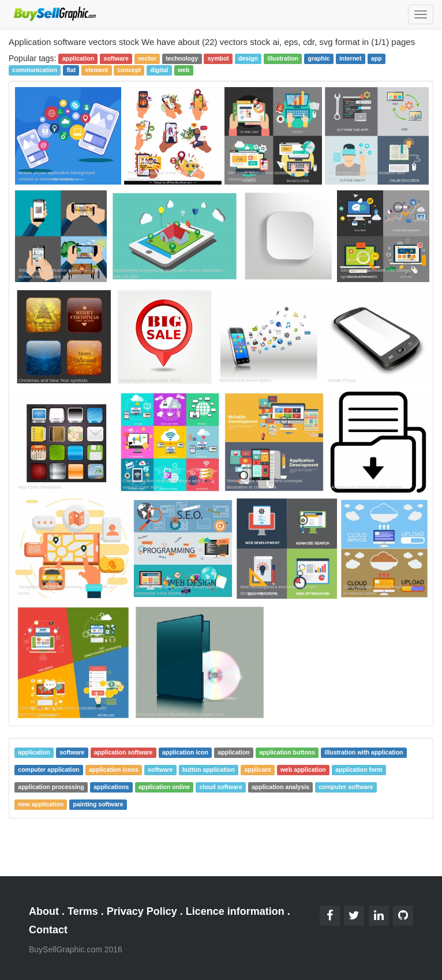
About (44, 911)
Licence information (235, 911)
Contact (48, 930)
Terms (83, 911)
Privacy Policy (142, 911)
